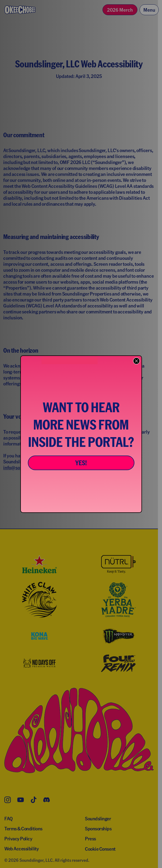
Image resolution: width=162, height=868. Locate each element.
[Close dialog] (136, 361)
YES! (81, 463)
